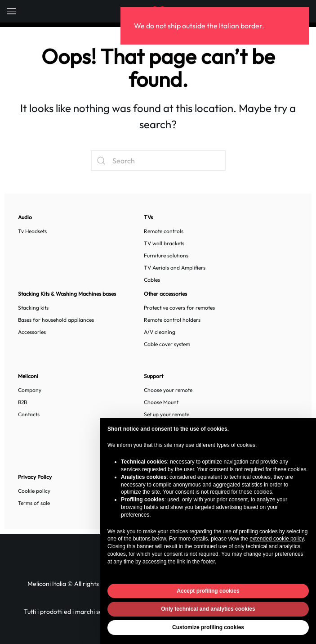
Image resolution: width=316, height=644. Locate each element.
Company (30, 390)
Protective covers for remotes (179, 308)
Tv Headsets (32, 231)
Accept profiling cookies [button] (208, 591)
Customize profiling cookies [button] (208, 627)
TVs (148, 217)
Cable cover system (167, 344)
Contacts (29, 414)
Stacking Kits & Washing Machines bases (67, 294)
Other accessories (165, 294)
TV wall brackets (164, 243)
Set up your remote (167, 414)
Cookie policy (34, 491)
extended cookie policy (277, 539)
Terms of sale (34, 503)
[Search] (158, 161)
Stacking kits (33, 308)
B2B (22, 402)
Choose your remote (168, 390)
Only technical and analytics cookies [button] (208, 609)
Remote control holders (172, 320)
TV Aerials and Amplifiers (175, 268)
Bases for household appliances (56, 320)
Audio (25, 217)
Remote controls (164, 231)
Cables (152, 280)
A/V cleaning (160, 332)
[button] (11, 11)
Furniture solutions (166, 255)
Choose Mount (161, 402)
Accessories (32, 332)
